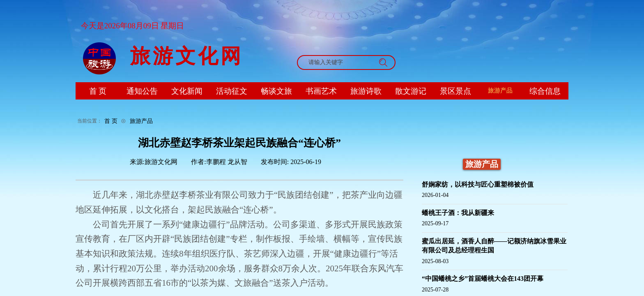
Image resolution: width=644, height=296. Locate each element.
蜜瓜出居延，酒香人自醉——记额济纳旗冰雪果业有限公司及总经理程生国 (494, 246)
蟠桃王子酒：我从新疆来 (458, 213)
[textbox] (338, 62)
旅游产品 (141, 121)
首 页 (111, 121)
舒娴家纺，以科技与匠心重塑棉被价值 (478, 184)
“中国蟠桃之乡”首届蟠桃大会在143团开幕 (483, 279)
